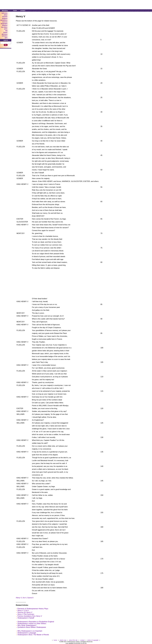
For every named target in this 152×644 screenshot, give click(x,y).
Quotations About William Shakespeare (32, 627)
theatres (5, 25)
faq (6, 31)
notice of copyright (93, 640)
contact (23, 10)
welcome (5, 13)
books (5, 32)
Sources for (25, 612)
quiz (6, 38)
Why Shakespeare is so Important (30, 631)
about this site (73, 640)
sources (5, 22)
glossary (5, 34)
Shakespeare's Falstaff (26, 618)
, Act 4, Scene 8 (25, 598)
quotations (4, 20)
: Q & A (23, 610)
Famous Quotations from (30, 616)
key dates (4, 27)
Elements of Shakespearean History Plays (33, 609)
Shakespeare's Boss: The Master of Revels (33, 635)
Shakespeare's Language (27, 633)
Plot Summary (26, 614)
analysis (5, 18)
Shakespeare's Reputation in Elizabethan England (36, 622)
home (15, 10)
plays (6, 15)
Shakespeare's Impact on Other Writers (32, 624)
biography (4, 24)
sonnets (5, 17)
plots (6, 29)
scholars (5, 36)
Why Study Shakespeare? (27, 625)
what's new (63, 640)
